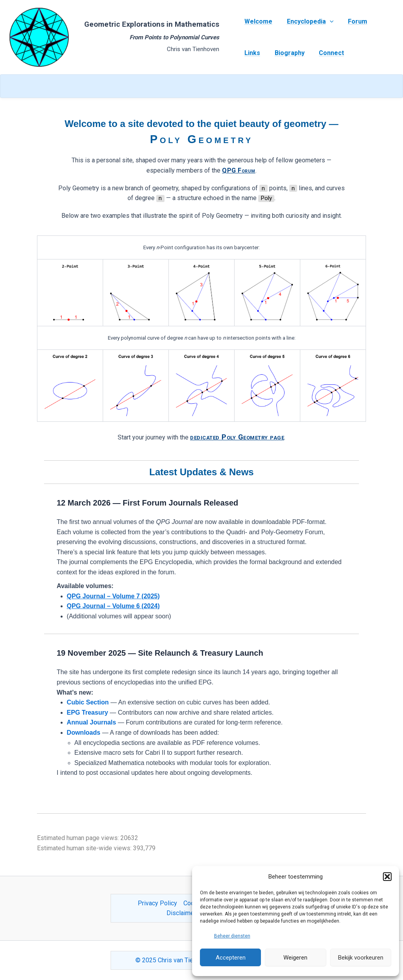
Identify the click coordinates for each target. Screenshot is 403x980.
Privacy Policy (157, 903)
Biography (287, 53)
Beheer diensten (232, 936)
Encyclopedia (308, 22)
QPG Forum (239, 170)
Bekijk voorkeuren (361, 958)
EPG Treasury (88, 712)
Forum (353, 21)
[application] (327, 22)
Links (251, 53)
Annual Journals (92, 722)
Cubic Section (88, 702)
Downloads (84, 733)
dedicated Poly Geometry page (237, 437)
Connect (327, 53)
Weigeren (295, 958)
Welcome (258, 21)
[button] (387, 877)
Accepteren (231, 958)
